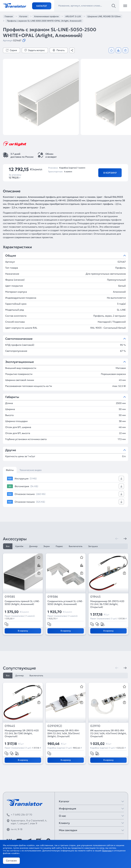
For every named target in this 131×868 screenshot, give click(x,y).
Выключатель (76, 546)
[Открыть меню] (125, 6)
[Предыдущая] (117, 539)
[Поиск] (114, 6)
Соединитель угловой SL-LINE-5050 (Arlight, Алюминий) (65, 603)
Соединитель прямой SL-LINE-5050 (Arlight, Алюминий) (22, 603)
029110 (95, 726)
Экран (47, 546)
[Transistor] (15, 5)
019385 (10, 597)
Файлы (10, 470)
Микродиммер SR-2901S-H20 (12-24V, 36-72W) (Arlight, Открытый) (107, 604)
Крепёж (19, 546)
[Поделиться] (72, 50)
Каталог (42, 6)
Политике (107, 851)
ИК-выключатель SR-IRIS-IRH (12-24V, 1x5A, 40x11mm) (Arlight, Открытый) (108, 733)
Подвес (59, 546)
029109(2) (55, 726)
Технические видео (31, 470)
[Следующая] (125, 539)
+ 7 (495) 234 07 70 (21, 815)
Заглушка (93, 546)
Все (8, 546)
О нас (62, 816)
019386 (53, 597)
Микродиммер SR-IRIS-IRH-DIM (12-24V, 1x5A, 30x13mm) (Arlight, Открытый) (64, 733)
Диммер (33, 546)
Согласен (11, 861)
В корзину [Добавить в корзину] (110, 173)
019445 (95, 597)
